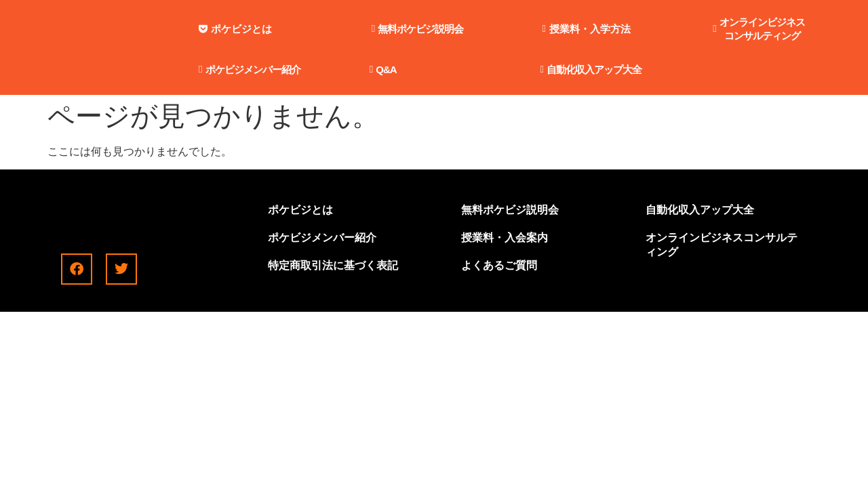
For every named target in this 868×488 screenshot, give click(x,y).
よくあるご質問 (499, 265)
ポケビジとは (300, 210)
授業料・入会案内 (505, 238)
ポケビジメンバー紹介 (322, 238)
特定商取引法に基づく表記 (333, 265)
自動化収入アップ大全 (700, 210)
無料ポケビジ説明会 (510, 210)
